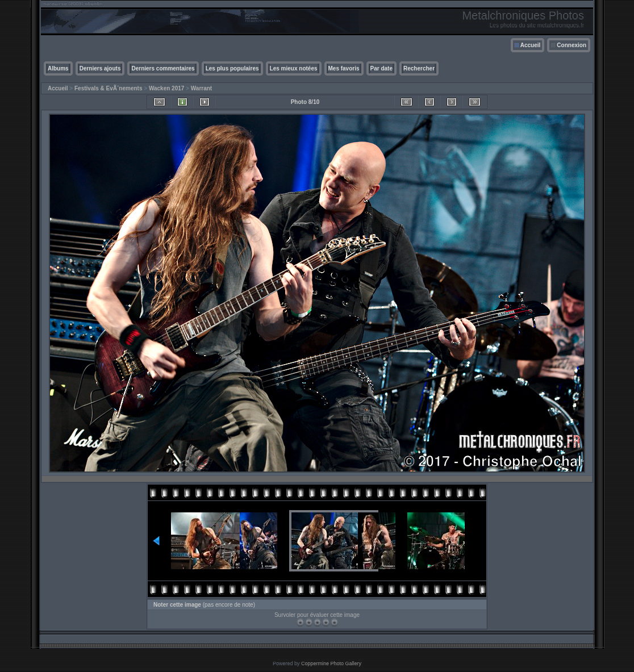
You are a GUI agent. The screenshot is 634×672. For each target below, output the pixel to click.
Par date (381, 68)
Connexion (572, 45)
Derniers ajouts (100, 68)
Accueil (531, 45)
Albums (58, 68)
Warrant (201, 88)
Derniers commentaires (163, 68)
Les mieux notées (294, 68)
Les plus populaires (232, 68)
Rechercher (419, 68)
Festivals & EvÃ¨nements (109, 88)
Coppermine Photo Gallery (331, 663)
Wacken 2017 (166, 88)
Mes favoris (344, 68)
